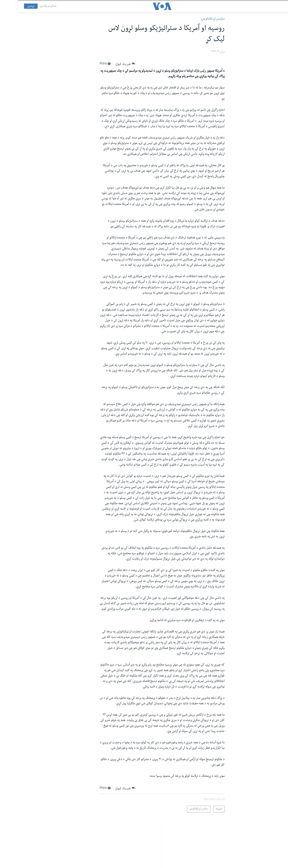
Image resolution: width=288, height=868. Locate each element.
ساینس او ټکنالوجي (195, 19)
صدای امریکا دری (30, 6)
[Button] (107, 64)
